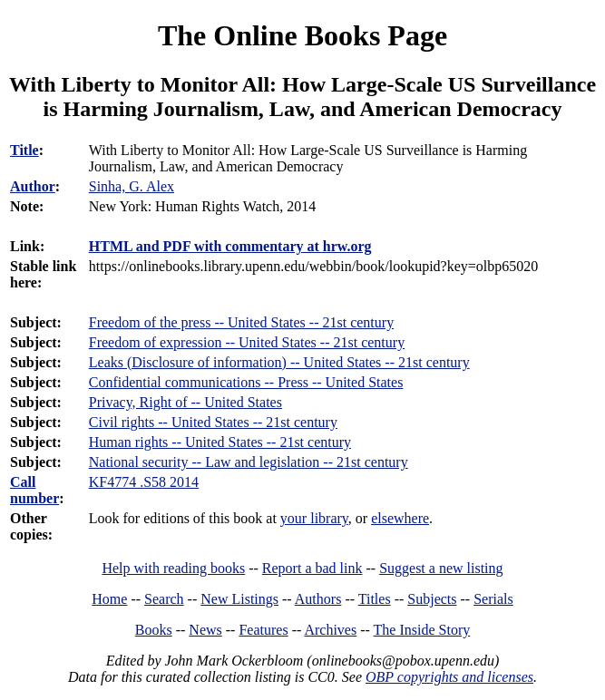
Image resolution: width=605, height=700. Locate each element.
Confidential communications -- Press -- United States (246, 382)
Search (164, 599)
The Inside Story (422, 630)
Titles (375, 599)
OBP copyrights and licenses (449, 677)
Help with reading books (173, 568)
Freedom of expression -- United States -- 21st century (247, 342)
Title (24, 150)
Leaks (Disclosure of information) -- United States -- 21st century (279, 362)
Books (154, 630)
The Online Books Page (302, 35)
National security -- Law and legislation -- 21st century (249, 462)
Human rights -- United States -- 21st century (220, 442)
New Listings (239, 599)
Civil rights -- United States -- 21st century (213, 422)
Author (33, 186)
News (205, 630)
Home (109, 599)
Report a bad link (312, 568)
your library (314, 518)
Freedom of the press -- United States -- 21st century (241, 322)
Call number (34, 490)
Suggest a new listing (441, 568)
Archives (330, 630)
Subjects (432, 599)
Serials (493, 599)
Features (263, 630)
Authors (318, 599)
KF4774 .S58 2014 (144, 482)
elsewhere (400, 518)
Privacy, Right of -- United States (185, 402)
